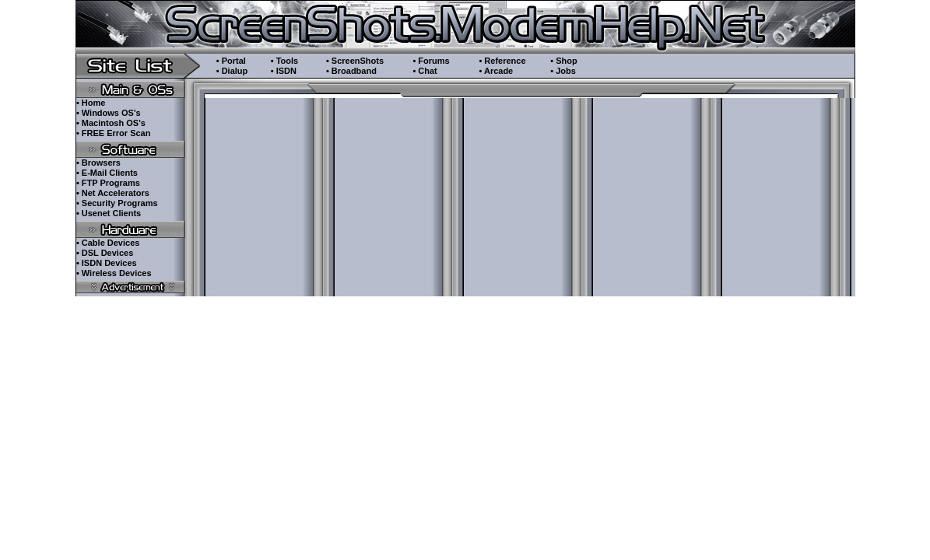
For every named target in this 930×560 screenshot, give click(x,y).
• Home (91, 103)
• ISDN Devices (107, 263)
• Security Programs (117, 203)
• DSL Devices (105, 253)
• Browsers (98, 163)
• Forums (431, 61)
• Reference (502, 61)
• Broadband (351, 71)
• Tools (284, 61)
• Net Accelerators (113, 193)
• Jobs (563, 71)
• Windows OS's (109, 113)
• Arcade (496, 71)
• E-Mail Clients (107, 173)
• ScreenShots (355, 61)
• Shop (563, 61)
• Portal (231, 61)
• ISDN (284, 71)
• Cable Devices (108, 243)
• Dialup (232, 71)
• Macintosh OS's (111, 123)
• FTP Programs (108, 183)
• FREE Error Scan (114, 133)
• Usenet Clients (109, 213)
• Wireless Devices (114, 273)
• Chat (425, 71)
